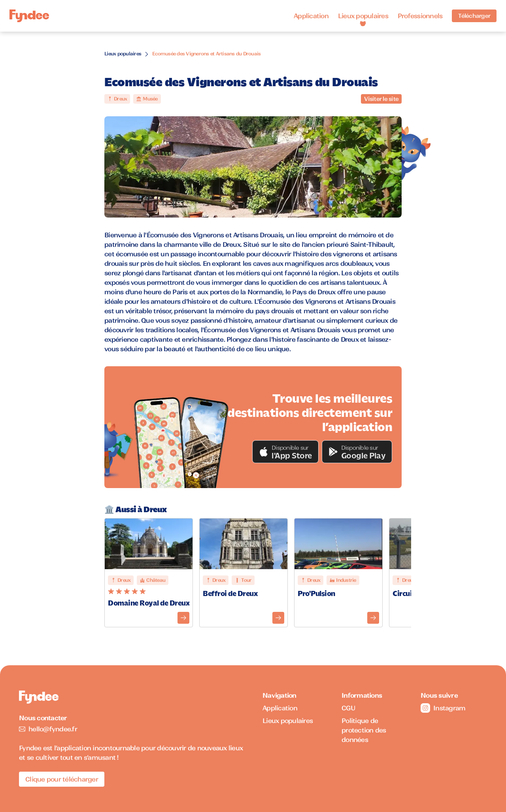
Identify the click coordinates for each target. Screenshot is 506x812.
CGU (348, 708)
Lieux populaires (363, 16)
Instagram (443, 708)
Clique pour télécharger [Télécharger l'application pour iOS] (62, 779)
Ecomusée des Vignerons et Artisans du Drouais (206, 54)
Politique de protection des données (364, 730)
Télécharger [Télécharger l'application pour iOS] (474, 16)
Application (311, 16)
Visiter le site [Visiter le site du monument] (381, 99)
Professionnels (420, 16)
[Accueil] (29, 16)
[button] (285, 452)
